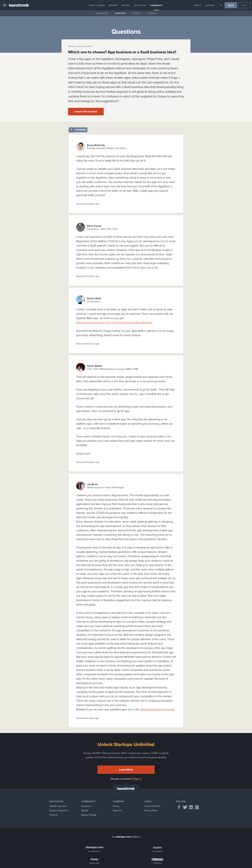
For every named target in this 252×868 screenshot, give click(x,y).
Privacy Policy (151, 811)
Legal (148, 801)
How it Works (97, 5)
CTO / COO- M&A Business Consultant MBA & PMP (113, 369)
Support (210, 5)
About (198, 5)
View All (53, 816)
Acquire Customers (59, 811)
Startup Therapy (89, 816)
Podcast (152, 13)
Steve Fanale (94, 226)
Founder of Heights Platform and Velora (107, 148)
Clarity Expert (94, 301)
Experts (137, 13)
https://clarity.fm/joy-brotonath (157, 709)
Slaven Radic (94, 298)
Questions (120, 13)
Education (140, 5)
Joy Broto (92, 484)
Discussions (102, 13)
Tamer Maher (94, 366)
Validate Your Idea (58, 806)
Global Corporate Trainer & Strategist (105, 488)
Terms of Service (153, 806)
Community (156, 5)
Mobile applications (80, 46)
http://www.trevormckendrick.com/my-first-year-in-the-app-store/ (114, 323)
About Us (117, 811)
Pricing (126, 5)
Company (119, 801)
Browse (113, 5)
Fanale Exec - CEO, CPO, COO (102, 229)
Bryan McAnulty (96, 145)
